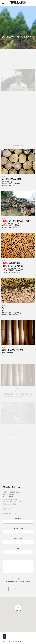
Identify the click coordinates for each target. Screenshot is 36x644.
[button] (18, 613)
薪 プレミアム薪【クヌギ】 (17, 221)
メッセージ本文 (18, 566)
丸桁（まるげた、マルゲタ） (14, 350)
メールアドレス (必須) (18, 531)
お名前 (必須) (18, 521)
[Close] (19, 607)
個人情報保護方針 (10, 582)
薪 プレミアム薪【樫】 (12, 179)
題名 (18, 551)
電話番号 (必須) (18, 541)
